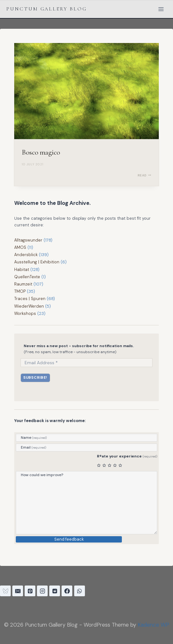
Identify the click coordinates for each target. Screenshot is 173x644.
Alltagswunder (28, 240)
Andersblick (26, 255)
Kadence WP (153, 625)
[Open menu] (161, 9)
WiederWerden (29, 306)
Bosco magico (41, 152)
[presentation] (86, 91)
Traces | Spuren (30, 299)
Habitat (22, 270)
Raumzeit (23, 284)
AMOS (20, 247)
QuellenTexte (27, 277)
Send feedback (69, 539)
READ (144, 175)
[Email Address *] (86, 363)
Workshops (25, 313)
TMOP (20, 291)
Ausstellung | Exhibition (37, 262)
